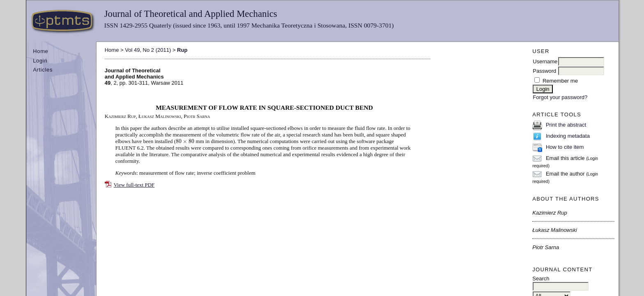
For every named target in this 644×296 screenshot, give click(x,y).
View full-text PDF (134, 185)
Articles (43, 70)
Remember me (560, 81)
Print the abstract (566, 125)
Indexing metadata (568, 136)
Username (545, 61)
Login (40, 61)
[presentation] (185, 141)
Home (40, 51)
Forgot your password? (560, 97)
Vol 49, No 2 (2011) (148, 50)
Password (544, 71)
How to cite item (565, 147)
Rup (182, 50)
